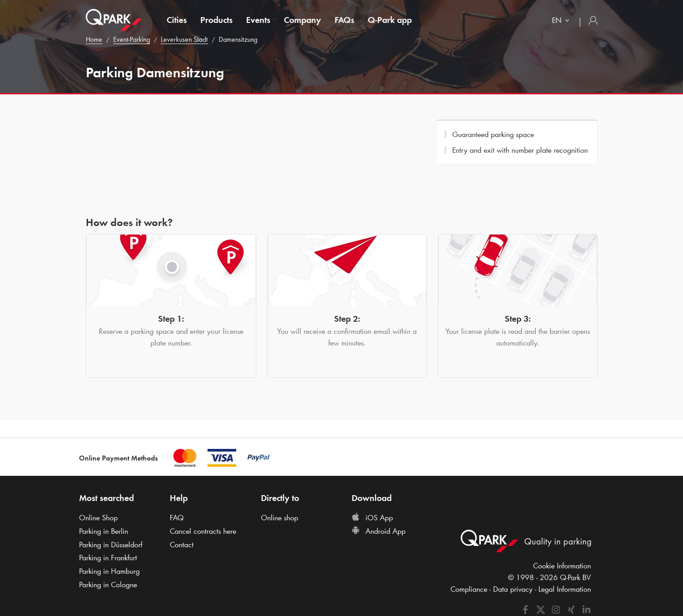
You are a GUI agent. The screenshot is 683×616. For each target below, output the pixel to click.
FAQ (177, 518)
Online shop (280, 518)
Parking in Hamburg (109, 571)
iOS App (372, 518)
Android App (379, 531)
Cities (177, 20)
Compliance (469, 589)
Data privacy (513, 589)
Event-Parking (132, 39)
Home (94, 39)
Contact (182, 545)
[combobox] (562, 21)
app (390, 20)
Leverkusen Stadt (184, 39)
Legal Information (565, 589)
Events (258, 20)
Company (302, 20)
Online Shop (98, 518)
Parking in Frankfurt (108, 558)
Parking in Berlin (104, 531)
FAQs (344, 20)
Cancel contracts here (203, 531)
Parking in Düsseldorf (111, 545)
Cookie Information (562, 566)
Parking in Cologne (108, 585)
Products (216, 20)
